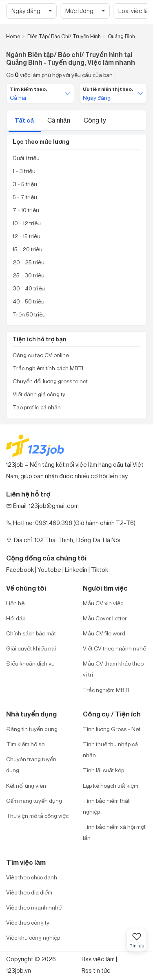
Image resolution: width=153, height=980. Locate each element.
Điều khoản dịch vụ (30, 663)
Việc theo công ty (28, 922)
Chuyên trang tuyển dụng (31, 765)
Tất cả (25, 120)
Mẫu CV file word (104, 633)
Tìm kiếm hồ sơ (25, 744)
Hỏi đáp (16, 618)
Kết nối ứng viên (26, 786)
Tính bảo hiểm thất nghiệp (106, 806)
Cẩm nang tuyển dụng (34, 801)
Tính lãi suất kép (103, 770)
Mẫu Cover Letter (105, 618)
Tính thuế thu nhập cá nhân (110, 749)
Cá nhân (59, 120)
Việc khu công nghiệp (33, 937)
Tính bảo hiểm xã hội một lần (114, 832)
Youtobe (49, 570)
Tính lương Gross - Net (112, 729)
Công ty (95, 120)
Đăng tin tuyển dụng (32, 729)
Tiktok (100, 570)
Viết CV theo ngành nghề (114, 648)
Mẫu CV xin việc (103, 603)
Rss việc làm (98, 959)
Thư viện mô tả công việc (37, 816)
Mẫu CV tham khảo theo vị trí (113, 669)
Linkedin (76, 570)
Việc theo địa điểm (29, 892)
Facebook (20, 570)
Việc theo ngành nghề (34, 907)
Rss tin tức (96, 970)
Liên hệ (15, 603)
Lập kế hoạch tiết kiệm (111, 786)
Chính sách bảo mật (31, 633)
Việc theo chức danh (32, 877)
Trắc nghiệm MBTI (106, 690)
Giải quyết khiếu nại (31, 648)
